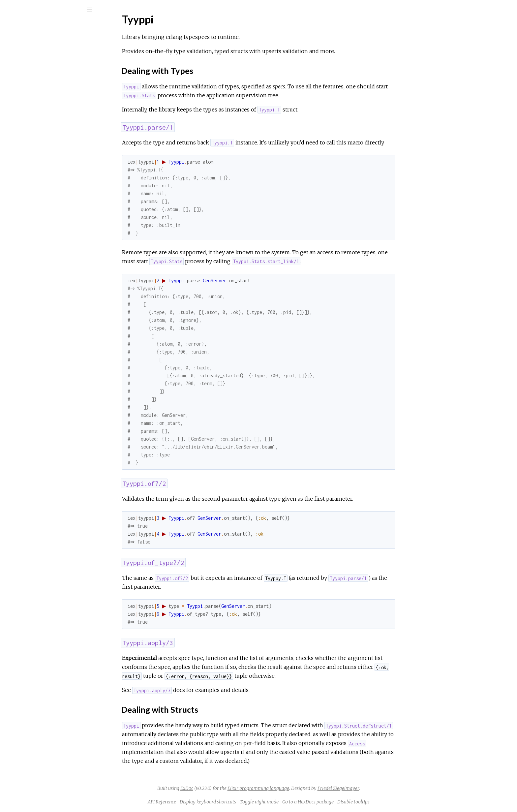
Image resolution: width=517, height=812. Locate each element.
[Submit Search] (10, 10)
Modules (28, 60)
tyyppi (29, 27)
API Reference (37, 79)
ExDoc (236, 788)
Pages (23, 51)
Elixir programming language (308, 788)
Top (29, 99)
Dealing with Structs (47, 113)
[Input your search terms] (49, 10)
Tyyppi (28, 88)
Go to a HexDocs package (357, 802)
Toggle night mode (309, 802)
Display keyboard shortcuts (257, 802)
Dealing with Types (46, 106)
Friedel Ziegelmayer (388, 788)
